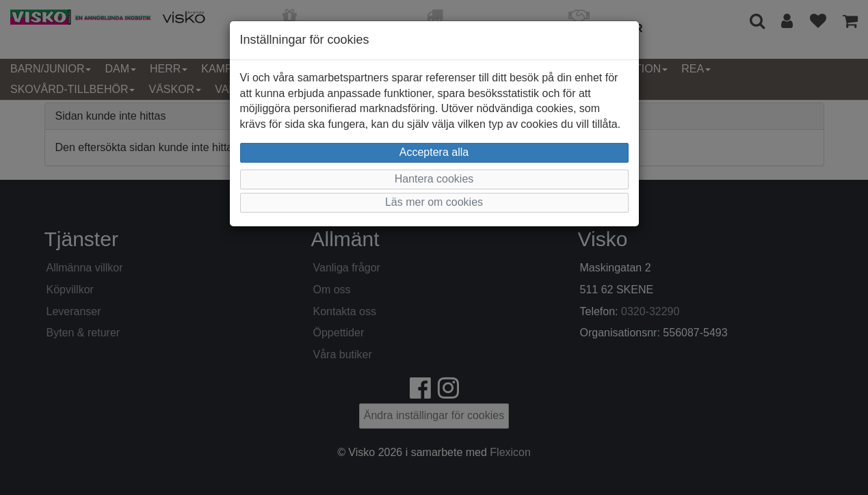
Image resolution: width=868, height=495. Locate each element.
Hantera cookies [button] (434, 179)
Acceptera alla (434, 152)
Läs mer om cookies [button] (434, 202)
